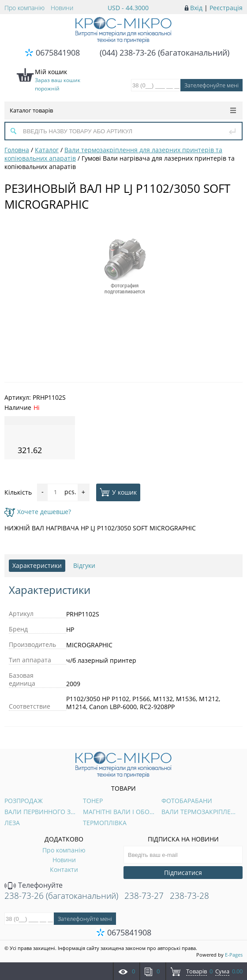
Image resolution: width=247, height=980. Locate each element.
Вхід (196, 8)
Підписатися (183, 873)
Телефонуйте (34, 885)
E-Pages (234, 955)
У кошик (118, 492)
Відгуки (84, 565)
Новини (62, 8)
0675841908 (58, 53)
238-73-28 (189, 896)
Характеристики (37, 565)
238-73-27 (144, 896)
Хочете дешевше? (38, 512)
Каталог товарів (123, 110)
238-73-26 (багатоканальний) (61, 896)
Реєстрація (226, 8)
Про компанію (24, 8)
